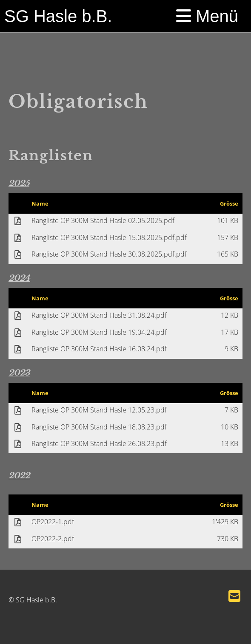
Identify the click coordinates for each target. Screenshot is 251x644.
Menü (207, 16)
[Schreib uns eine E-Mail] (234, 596)
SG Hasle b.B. (58, 16)
